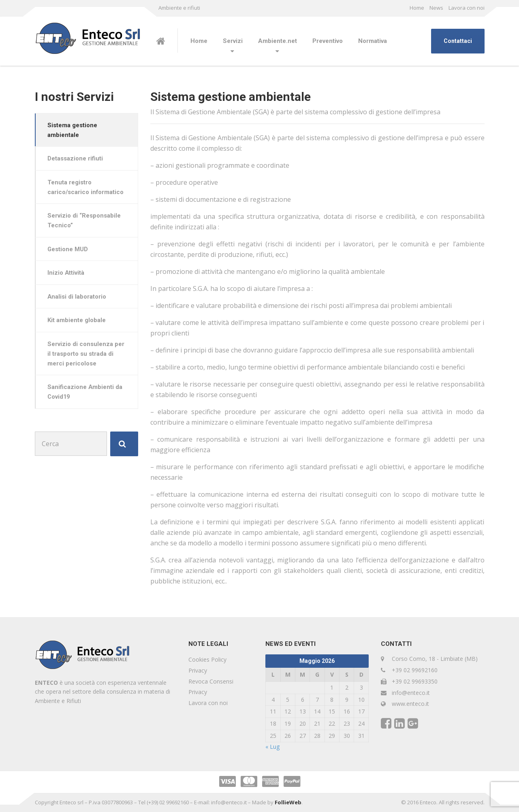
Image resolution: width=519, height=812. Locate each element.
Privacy (198, 670)
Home (417, 8)
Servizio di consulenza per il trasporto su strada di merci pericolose (87, 357)
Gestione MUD (69, 251)
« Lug (272, 747)
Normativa (373, 41)
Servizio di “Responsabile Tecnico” (85, 222)
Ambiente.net (278, 41)
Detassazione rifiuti (76, 159)
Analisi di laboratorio (78, 299)
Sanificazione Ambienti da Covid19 (86, 396)
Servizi (233, 41)
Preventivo (328, 41)
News (436, 8)
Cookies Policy (207, 659)
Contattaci (458, 41)
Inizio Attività (67, 275)
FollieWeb (288, 802)
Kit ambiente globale (77, 323)
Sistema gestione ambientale (73, 130)
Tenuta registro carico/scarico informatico (87, 188)
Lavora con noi (467, 8)
